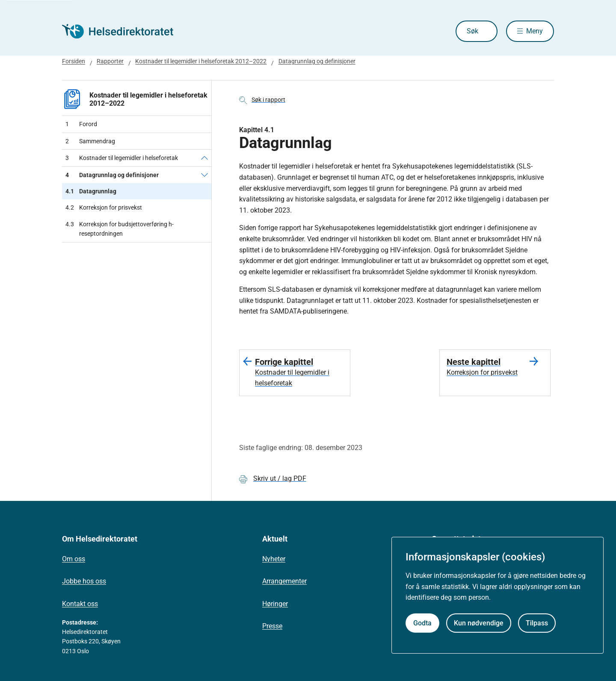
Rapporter (110, 61)
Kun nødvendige (479, 623)
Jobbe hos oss (84, 581)
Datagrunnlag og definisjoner (317, 61)
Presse (272, 626)
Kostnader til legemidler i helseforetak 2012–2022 (201, 61)
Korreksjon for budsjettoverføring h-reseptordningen (120, 229)
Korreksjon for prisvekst (104, 207)
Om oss (74, 559)
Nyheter (274, 559)
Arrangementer (284, 581)
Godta (422, 623)
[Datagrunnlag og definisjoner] (204, 175)
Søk (472, 31)
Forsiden (74, 61)
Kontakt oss (80, 604)
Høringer (275, 604)
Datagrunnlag (91, 191)
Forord (81, 124)
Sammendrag (90, 141)
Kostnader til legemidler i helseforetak (122, 158)
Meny (535, 31)
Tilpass (537, 623)
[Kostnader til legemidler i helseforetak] (204, 158)
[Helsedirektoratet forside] (124, 31)
